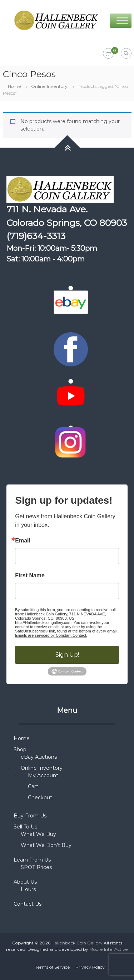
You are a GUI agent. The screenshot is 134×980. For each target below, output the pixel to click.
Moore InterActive (109, 949)
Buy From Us (30, 816)
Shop (20, 749)
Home (14, 86)
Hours (28, 889)
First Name (30, 576)
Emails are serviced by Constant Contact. (51, 635)
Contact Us (28, 904)
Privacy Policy (90, 967)
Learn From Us (32, 860)
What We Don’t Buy (46, 845)
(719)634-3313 (36, 236)
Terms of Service (53, 967)
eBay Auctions (39, 757)
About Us (25, 882)
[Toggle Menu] (122, 20)
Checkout (40, 798)
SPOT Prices (36, 867)
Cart (33, 786)
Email (23, 541)
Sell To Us (25, 827)
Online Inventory (49, 86)
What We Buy (38, 834)
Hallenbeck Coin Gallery (77, 943)
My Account (43, 775)
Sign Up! (67, 655)
